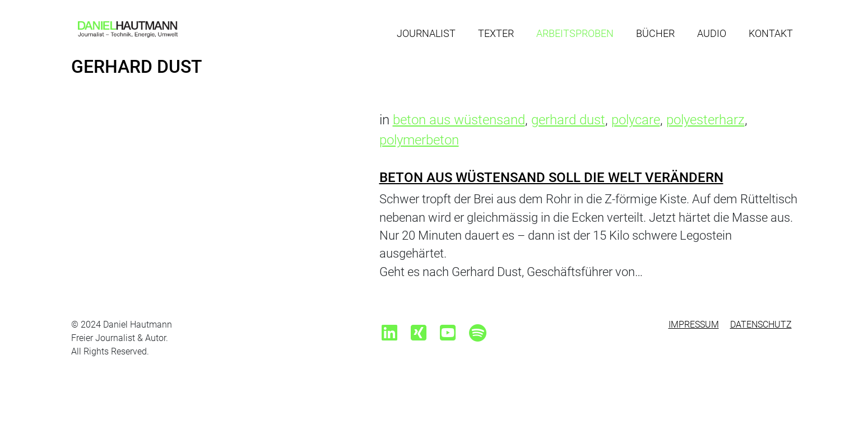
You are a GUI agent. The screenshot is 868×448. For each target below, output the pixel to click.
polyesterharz (705, 120)
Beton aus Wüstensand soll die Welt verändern (551, 178)
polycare (636, 120)
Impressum (694, 325)
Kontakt (771, 33)
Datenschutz (761, 325)
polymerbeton (419, 140)
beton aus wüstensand (459, 120)
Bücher (655, 33)
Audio (712, 33)
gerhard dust (568, 120)
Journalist (426, 33)
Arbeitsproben (575, 33)
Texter (496, 33)
